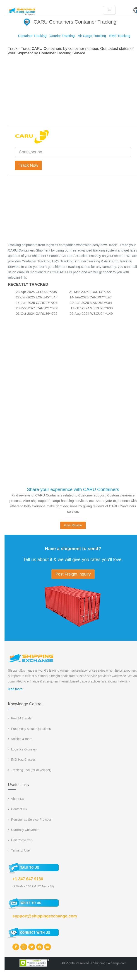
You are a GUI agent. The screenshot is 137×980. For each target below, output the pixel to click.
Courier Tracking (62, 36)
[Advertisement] (73, 90)
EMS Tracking (120, 36)
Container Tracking (32, 36)
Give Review (73, 525)
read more (15, 689)
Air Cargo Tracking (92, 36)
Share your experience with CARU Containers (73, 489)
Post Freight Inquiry (73, 574)
